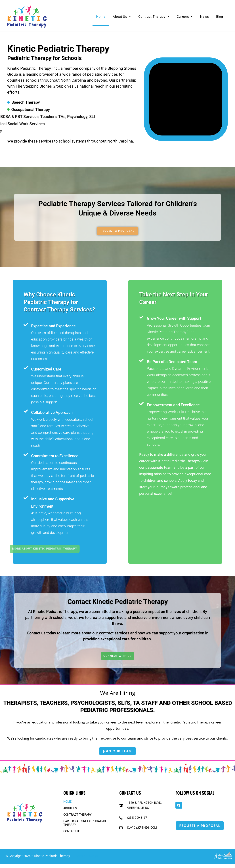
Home (101, 17)
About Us (122, 17)
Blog (220, 17)
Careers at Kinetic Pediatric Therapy (85, 827)
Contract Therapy (154, 17)
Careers (185, 17)
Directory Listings (86, 859)
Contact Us (72, 835)
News (204, 17)
